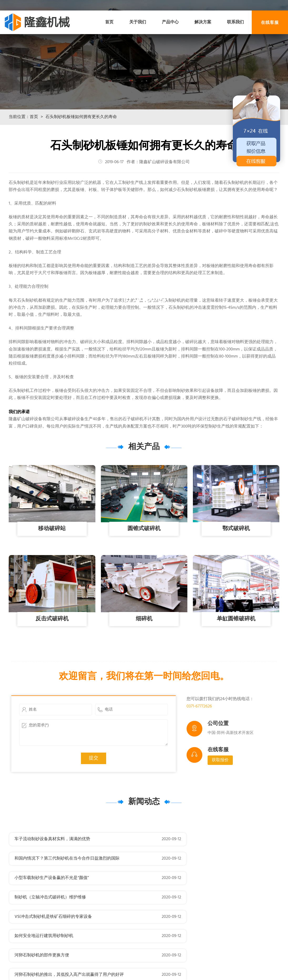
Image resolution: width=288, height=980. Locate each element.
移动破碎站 (52, 550)
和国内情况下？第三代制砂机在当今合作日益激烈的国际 (209, 861)
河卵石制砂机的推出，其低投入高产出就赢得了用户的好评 (211, 919)
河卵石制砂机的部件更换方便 (42, 919)
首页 (109, 22)
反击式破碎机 (52, 641)
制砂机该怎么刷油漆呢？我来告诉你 (48, 939)
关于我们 (138, 22)
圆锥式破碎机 (144, 550)
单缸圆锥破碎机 (236, 641)
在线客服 (270, 22)
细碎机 (144, 641)
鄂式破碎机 (236, 550)
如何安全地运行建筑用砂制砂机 (186, 900)
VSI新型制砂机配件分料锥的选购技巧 (191, 939)
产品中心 (170, 22)
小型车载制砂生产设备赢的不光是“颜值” (52, 880)
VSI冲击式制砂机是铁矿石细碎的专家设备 (53, 900)
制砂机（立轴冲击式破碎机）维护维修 (192, 880)
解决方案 (203, 22)
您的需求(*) (94, 754)
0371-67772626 (199, 728)
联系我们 (235, 22)
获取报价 (220, 782)
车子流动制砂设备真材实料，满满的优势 (52, 861)
